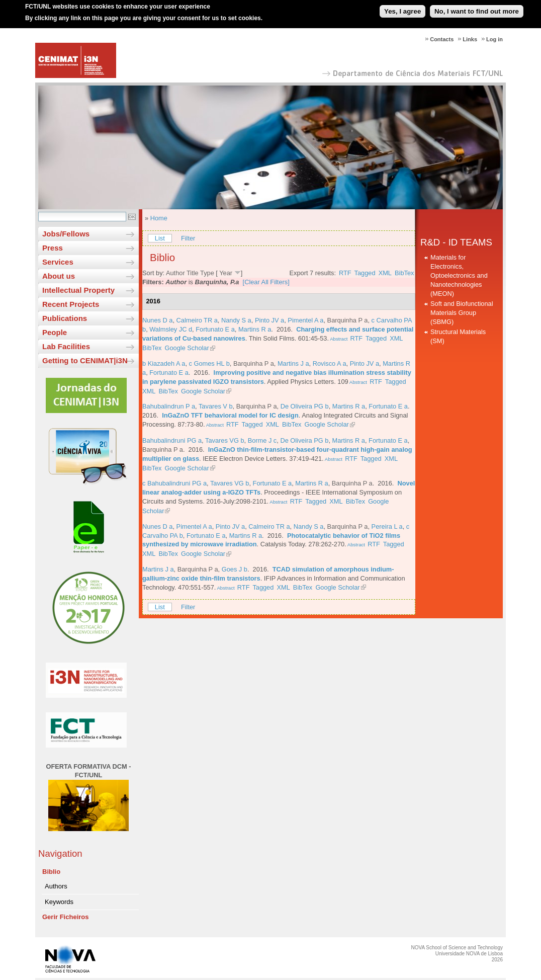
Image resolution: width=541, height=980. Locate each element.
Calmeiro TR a (197, 320)
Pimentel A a (305, 320)
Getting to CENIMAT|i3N (85, 360)
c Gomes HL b (209, 363)
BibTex (404, 273)
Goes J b (235, 569)
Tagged (365, 273)
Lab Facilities (66, 346)
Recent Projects (71, 304)
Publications (65, 318)
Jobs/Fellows (66, 234)
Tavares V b (216, 406)
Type (207, 273)
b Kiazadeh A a (164, 363)
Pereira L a (387, 526)
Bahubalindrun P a (169, 406)
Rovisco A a (330, 363)
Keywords (59, 902)
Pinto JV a (269, 320)
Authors (56, 886)
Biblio (51, 872)
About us (59, 276)
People (55, 332)
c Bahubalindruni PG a (174, 483)
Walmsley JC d (171, 329)
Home (159, 218)
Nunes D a (157, 320)
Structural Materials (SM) (458, 336)
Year (226, 273)
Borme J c (262, 440)
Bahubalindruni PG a (172, 440)
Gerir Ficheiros (65, 917)
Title (193, 273)
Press (53, 248)
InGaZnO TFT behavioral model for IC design (230, 415)
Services (58, 262)
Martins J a (293, 363)
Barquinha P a (348, 320)
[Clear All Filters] (266, 282)
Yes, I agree (402, 7)
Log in (494, 39)
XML (385, 273)
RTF (345, 273)
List (160, 238)
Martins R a (255, 329)
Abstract (338, 339)
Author (175, 273)
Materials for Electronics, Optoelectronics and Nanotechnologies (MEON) (459, 275)
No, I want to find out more (477, 7)
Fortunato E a (215, 329)
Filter (188, 238)
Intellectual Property (78, 290)
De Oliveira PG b (305, 406)
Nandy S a (236, 320)
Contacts (442, 39)
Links (470, 39)
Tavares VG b (225, 440)
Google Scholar (187, 348)
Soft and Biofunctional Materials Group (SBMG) (462, 313)
